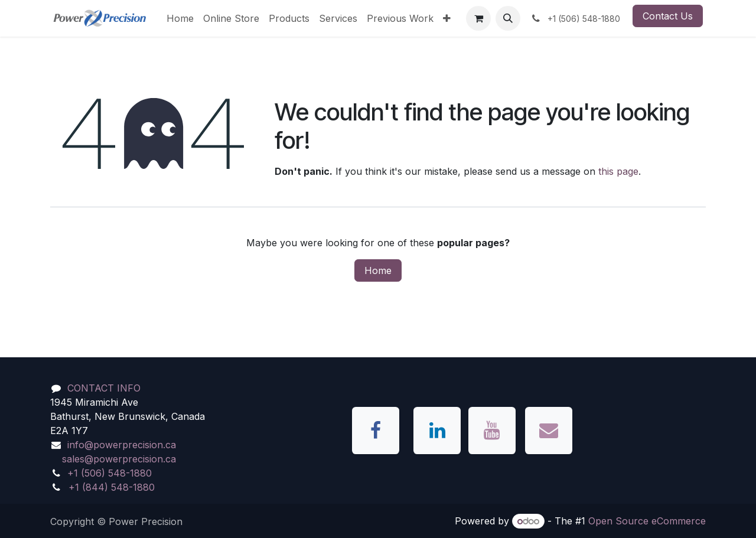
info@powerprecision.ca (122, 445)
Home (378, 270)
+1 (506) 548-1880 (110, 473)
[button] (508, 18)
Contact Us (668, 16)
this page (618, 171)
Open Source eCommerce (647, 521)
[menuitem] (180, 18)
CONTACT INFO (104, 388)
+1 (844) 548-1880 (112, 487)
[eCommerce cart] (478, 18)
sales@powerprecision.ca (119, 459)
